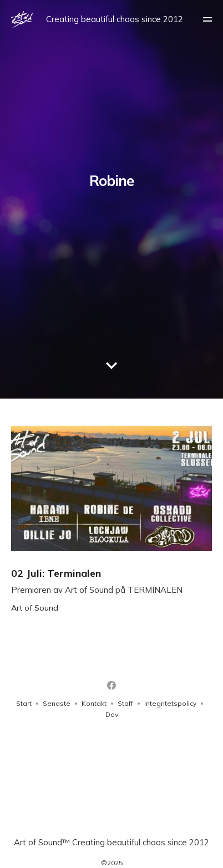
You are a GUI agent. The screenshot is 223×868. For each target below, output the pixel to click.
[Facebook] (111, 685)
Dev (112, 714)
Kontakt (94, 703)
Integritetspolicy (170, 703)
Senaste (57, 703)
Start (24, 703)
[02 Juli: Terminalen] (111, 519)
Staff (125, 703)
